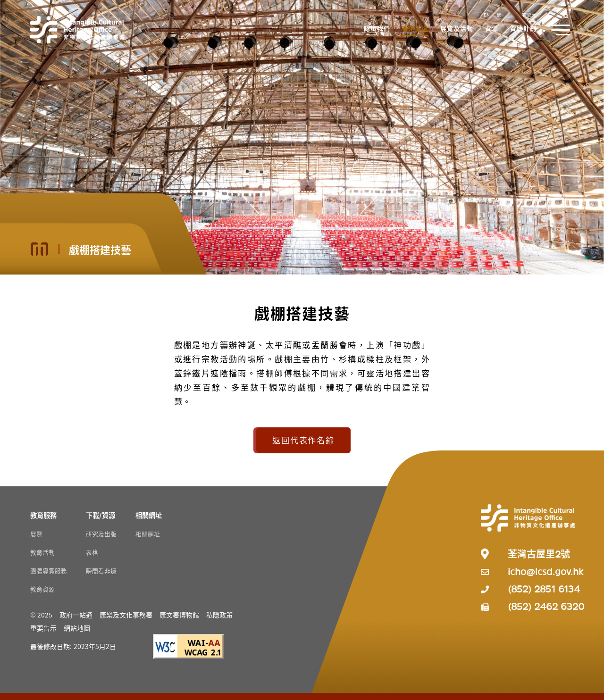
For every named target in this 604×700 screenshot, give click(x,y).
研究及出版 (101, 534)
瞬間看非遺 (101, 571)
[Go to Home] (77, 30)
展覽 (36, 534)
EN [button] (487, 15)
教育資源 (42, 589)
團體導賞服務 (49, 571)
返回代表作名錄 (303, 440)
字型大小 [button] (532, 15)
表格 (92, 552)
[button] (377, 29)
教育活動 (42, 552)
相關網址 (148, 534)
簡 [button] (499, 15)
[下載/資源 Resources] (101, 515)
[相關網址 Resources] (149, 515)
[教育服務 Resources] (43, 515)
